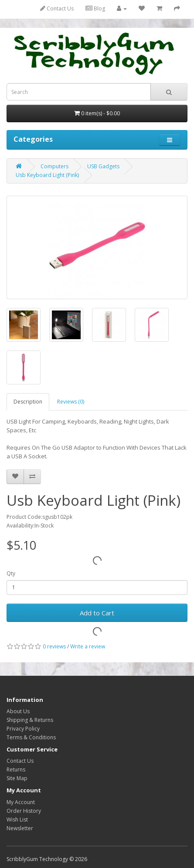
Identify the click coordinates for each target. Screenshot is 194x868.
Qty (11, 573)
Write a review (88, 646)
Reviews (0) (71, 402)
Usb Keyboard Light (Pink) (47, 175)
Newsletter (20, 828)
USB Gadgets (103, 166)
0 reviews (54, 646)
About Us (18, 711)
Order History (24, 811)
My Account (21, 802)
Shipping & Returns (30, 720)
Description (28, 402)
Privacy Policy (23, 729)
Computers (54, 166)
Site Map (17, 778)
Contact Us (57, 8)
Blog (95, 8)
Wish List (17, 820)
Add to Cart (97, 613)
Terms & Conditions (31, 737)
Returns (16, 770)
